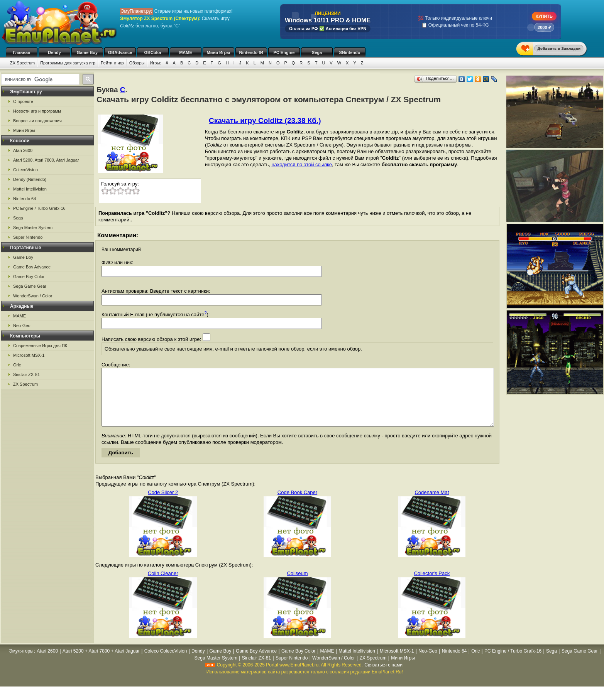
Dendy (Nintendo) (30, 179)
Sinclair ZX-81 (26, 374)
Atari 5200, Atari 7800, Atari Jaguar (46, 160)
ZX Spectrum (22, 63)
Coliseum (297, 585)
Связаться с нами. (384, 676)
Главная (22, 52)
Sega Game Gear (30, 286)
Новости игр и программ (37, 111)
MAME (186, 52)
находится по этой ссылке (302, 164)
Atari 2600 (23, 150)
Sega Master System (33, 228)
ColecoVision (25, 170)
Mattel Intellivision (30, 189)
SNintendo (350, 52)
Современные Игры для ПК (40, 346)
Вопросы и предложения (37, 121)
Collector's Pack (432, 585)
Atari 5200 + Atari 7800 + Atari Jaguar (101, 663)
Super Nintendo (28, 237)
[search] (40, 79)
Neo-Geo (22, 326)
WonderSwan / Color (33, 296)
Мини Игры (219, 52)
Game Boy (87, 52)
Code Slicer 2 (163, 504)
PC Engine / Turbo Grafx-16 (39, 208)
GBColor (153, 52)
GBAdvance (120, 52)
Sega (317, 52)
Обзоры (137, 63)
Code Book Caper (297, 504)
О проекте (23, 101)
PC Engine (284, 52)
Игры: (155, 63)
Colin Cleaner (163, 585)
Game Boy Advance (32, 267)
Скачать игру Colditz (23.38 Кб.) (265, 121)
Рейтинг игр (112, 63)
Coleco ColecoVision (166, 663)
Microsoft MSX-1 (29, 355)
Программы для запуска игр (68, 63)
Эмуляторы (21, 663)
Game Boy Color (29, 277)
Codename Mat (432, 504)
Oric (17, 365)
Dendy (54, 52)
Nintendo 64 (251, 52)
